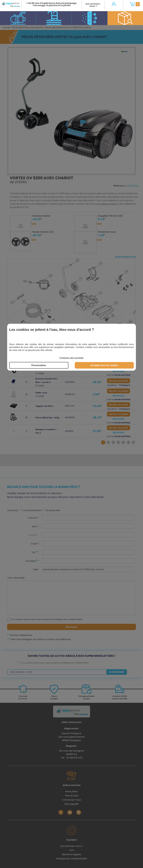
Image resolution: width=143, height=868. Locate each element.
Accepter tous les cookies (104, 365)
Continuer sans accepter (71, 358)
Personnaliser (39, 365)
